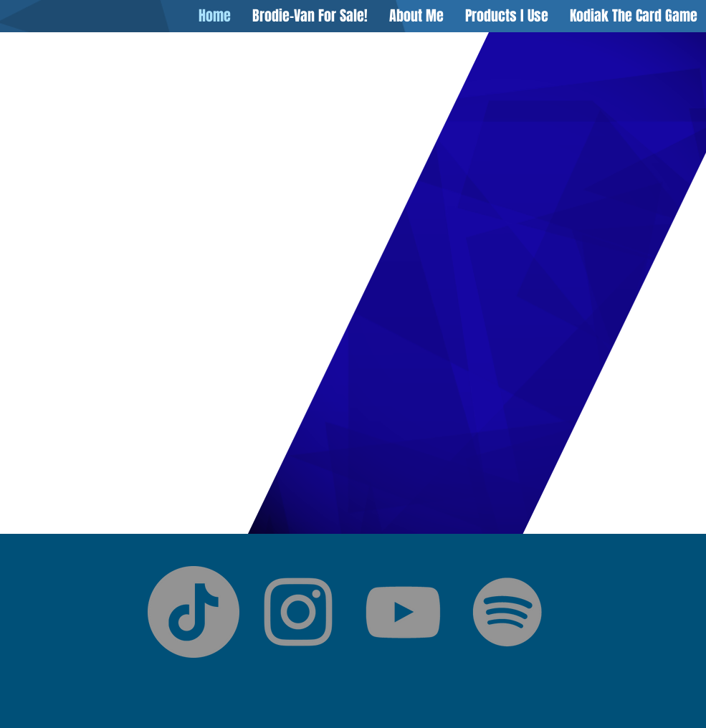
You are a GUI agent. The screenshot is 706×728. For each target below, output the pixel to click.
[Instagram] (298, 612)
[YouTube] (403, 612)
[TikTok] (194, 612)
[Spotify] (507, 612)
